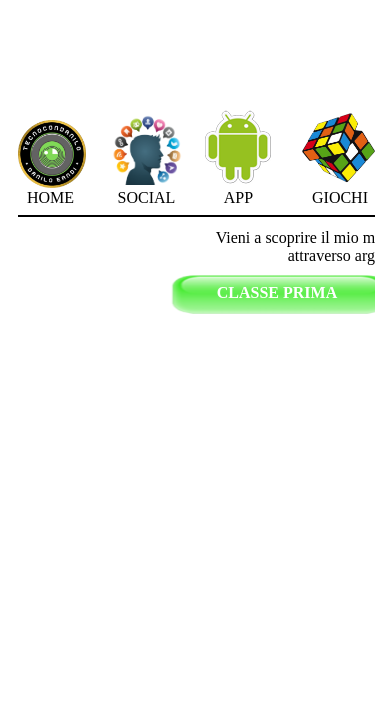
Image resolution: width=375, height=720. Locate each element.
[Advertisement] (311, 70)
